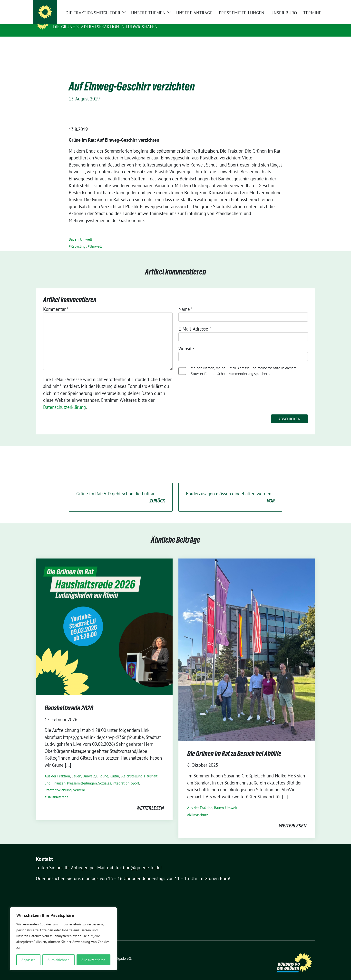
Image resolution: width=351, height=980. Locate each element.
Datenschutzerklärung (64, 400)
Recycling (78, 239)
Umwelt (96, 239)
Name (186, 302)
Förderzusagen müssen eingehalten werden (230, 490)
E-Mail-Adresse (195, 321)
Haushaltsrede (58, 789)
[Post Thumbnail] (104, 619)
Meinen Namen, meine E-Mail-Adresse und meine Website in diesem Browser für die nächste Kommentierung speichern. (244, 363)
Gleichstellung (132, 769)
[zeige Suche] (307, 5)
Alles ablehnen (58, 960)
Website (186, 341)
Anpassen (29, 960)
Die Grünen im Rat (76, 20)
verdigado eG (121, 951)
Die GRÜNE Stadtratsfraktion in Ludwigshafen (105, 27)
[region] (63, 939)
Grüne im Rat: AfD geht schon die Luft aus (121, 490)
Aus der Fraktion (57, 769)
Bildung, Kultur (108, 769)
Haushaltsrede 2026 (69, 700)
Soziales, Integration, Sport (119, 776)
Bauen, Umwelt (80, 232)
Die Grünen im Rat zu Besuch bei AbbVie (234, 746)
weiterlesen (150, 800)
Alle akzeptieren (93, 960)
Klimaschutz (199, 807)
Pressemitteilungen (82, 776)
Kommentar (56, 302)
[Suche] (300, 5)
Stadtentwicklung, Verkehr (65, 782)
